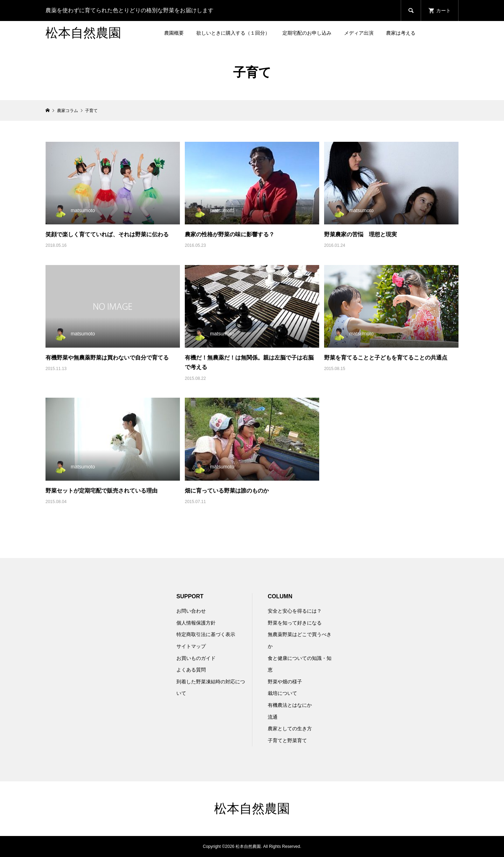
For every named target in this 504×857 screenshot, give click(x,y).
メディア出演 (359, 33)
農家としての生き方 (290, 729)
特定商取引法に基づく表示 (206, 634)
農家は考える (401, 33)
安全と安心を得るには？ (295, 611)
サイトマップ (191, 646)
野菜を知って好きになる (295, 623)
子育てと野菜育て (287, 740)
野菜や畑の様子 (285, 682)
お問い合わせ (191, 611)
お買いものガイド (196, 658)
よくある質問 (191, 670)
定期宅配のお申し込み (307, 33)
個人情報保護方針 (196, 623)
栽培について (282, 693)
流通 (273, 717)
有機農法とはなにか (290, 705)
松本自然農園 (83, 33)
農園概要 (174, 33)
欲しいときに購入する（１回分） (233, 33)
